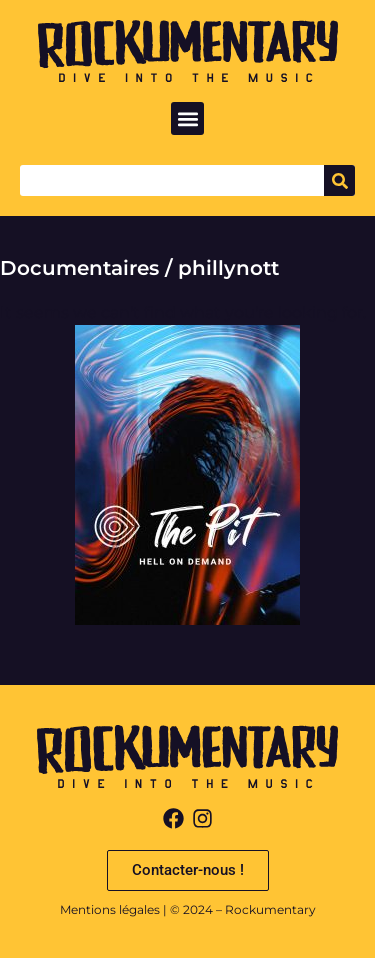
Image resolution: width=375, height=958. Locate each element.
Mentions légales (110, 909)
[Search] (339, 180)
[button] (187, 118)
